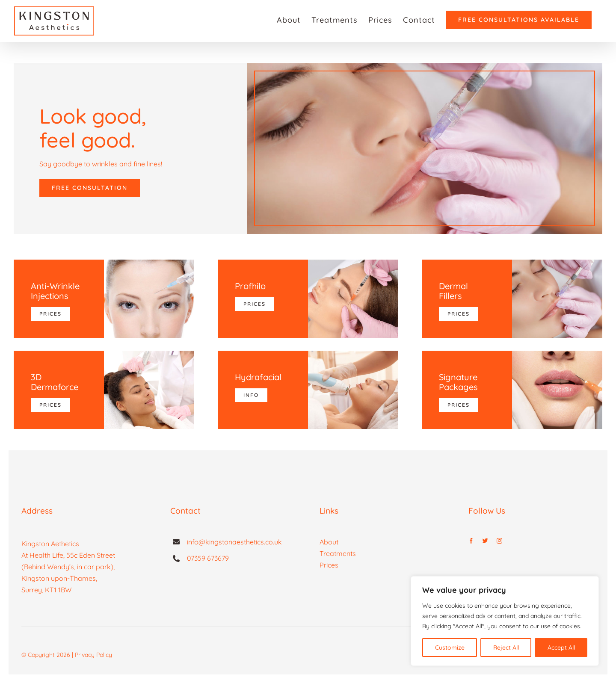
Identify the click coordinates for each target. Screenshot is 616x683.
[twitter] (485, 541)
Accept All (561, 648)
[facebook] (471, 541)
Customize (450, 648)
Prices (329, 565)
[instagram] (499, 541)
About (329, 542)
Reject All (506, 648)
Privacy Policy (93, 655)
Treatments (338, 553)
